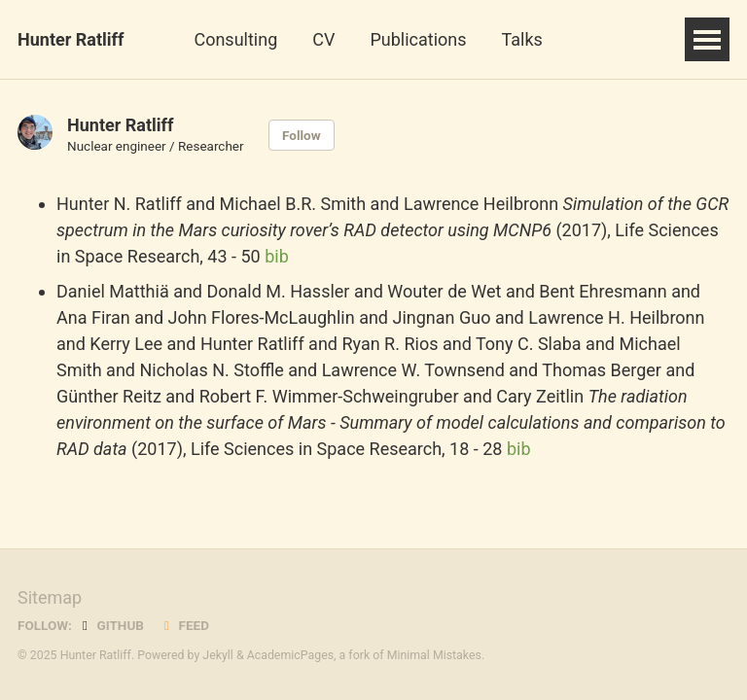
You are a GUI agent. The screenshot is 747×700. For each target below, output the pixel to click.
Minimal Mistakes (434, 655)
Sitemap (50, 597)
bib (277, 256)
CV (323, 39)
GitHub (110, 625)
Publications (418, 39)
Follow (302, 135)
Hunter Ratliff (71, 39)
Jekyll (218, 655)
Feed (184, 625)
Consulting (235, 39)
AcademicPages (290, 655)
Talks (522, 39)
